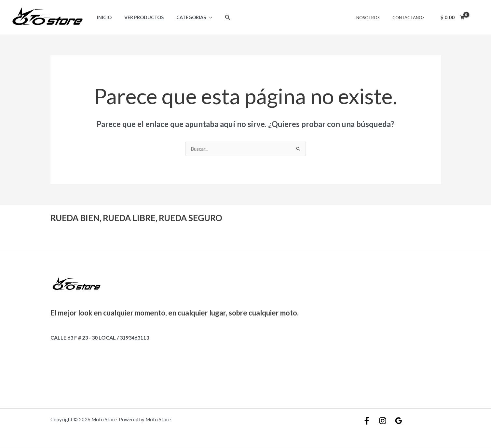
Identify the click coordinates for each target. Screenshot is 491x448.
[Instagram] (383, 421)
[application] (201, 17)
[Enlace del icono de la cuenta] (477, 17)
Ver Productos (139, 17)
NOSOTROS (374, 18)
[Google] (399, 421)
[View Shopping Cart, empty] (452, 17)
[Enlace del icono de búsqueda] (218, 17)
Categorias (186, 17)
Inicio (102, 17)
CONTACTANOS (410, 18)
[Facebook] (367, 421)
